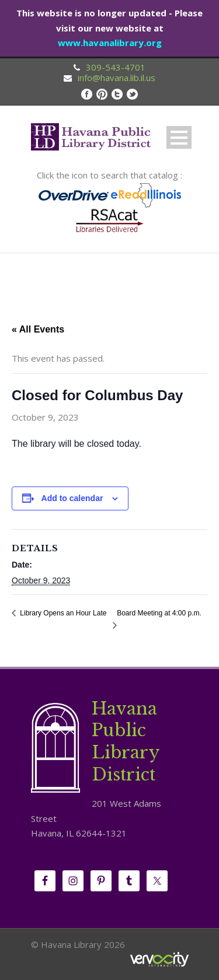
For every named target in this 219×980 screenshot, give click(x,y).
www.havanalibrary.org (110, 43)
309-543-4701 (116, 67)
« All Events (38, 329)
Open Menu (179, 137)
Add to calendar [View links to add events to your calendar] (72, 498)
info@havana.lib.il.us (117, 78)
